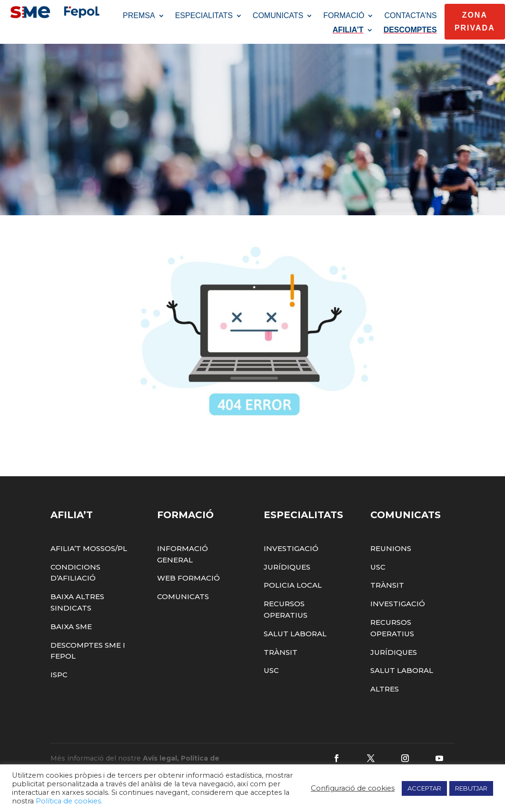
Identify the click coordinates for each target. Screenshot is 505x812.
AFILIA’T (348, 30)
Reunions (391, 564)
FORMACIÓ (344, 16)
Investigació (291, 564)
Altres (385, 705)
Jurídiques (287, 582)
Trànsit (281, 667)
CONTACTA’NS (410, 16)
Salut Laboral (295, 649)
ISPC (59, 690)
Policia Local (293, 601)
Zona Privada (475, 21)
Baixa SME (71, 642)
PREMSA (139, 16)
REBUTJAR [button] (471, 788)
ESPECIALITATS (204, 16)
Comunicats (183, 612)
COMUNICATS (278, 16)
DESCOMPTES (410, 30)
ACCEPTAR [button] (424, 788)
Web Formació (188, 594)
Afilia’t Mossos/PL (89, 564)
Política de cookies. (69, 801)
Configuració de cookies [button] (353, 788)
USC (271, 686)
